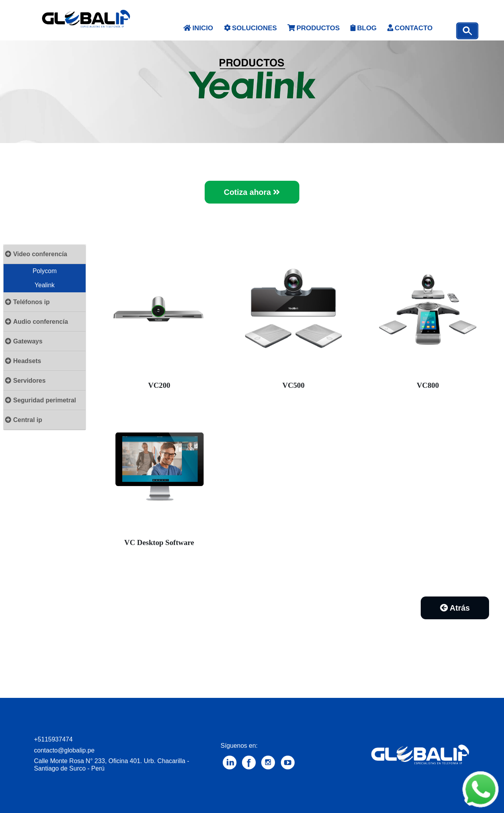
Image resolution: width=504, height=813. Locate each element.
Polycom (45, 271)
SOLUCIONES (250, 28)
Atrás (455, 608)
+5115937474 (53, 739)
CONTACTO (410, 28)
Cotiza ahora (252, 192)
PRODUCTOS (313, 28)
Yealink (45, 285)
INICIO (198, 28)
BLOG (363, 28)
